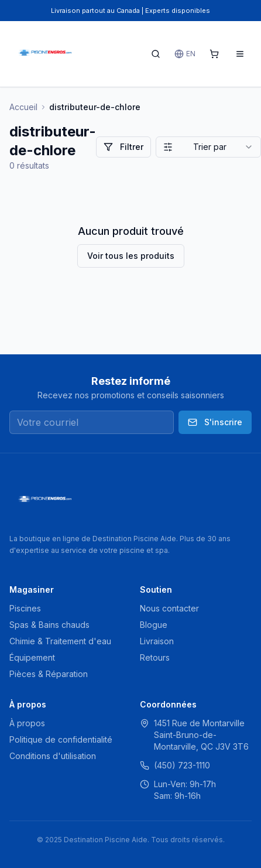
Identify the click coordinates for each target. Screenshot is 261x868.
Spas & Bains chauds (49, 625)
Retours (155, 657)
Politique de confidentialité (61, 739)
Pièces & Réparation (49, 674)
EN (185, 54)
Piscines (25, 608)
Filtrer (123, 147)
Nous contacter (169, 608)
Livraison (157, 641)
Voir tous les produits (131, 256)
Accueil (23, 107)
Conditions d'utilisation (53, 756)
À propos (27, 723)
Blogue (154, 625)
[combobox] (208, 147)
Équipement (32, 657)
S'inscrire (215, 422)
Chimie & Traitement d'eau (60, 641)
